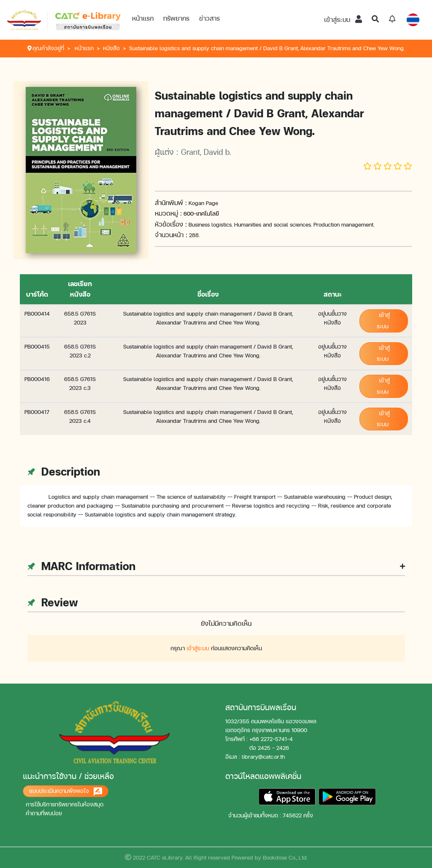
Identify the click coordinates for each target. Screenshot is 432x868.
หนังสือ (111, 48)
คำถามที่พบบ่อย (44, 813)
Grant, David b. (206, 152)
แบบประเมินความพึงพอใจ (66, 792)
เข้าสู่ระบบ (343, 20)
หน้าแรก (143, 18)
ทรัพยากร (176, 18)
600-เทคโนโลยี (201, 214)
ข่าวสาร (209, 18)
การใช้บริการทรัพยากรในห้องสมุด (65, 804)
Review (53, 602)
